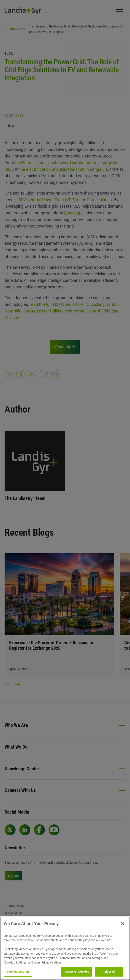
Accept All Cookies (76, 972)
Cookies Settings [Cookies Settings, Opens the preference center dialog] (18, 972)
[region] (65, 948)
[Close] (123, 924)
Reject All (109, 972)
